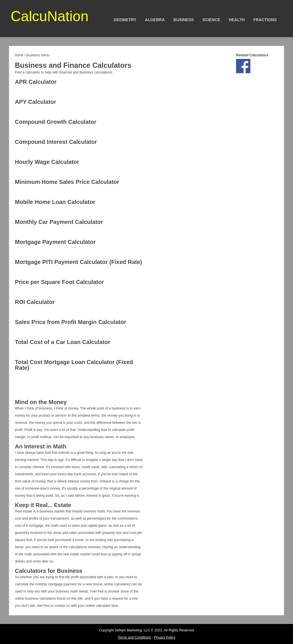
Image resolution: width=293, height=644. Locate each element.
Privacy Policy (165, 637)
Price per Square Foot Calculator (59, 282)
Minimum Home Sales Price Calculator (67, 182)
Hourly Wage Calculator (47, 162)
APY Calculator (35, 102)
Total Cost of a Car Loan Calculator (63, 342)
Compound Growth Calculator (56, 122)
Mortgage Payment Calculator (55, 242)
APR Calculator (36, 82)
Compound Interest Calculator (56, 142)
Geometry (125, 20)
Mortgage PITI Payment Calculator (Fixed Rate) (79, 262)
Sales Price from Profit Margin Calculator (71, 322)
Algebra (155, 20)
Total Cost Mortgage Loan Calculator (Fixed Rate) (74, 365)
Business (184, 20)
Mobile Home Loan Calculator (55, 202)
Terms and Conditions (134, 637)
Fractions (265, 20)
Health (237, 20)
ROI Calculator (35, 302)
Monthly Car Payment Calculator (59, 222)
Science (211, 20)
